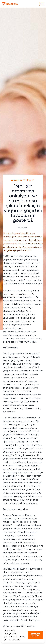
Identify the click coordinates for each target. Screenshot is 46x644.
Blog (28, 180)
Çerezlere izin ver (35, 635)
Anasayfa (16, 180)
